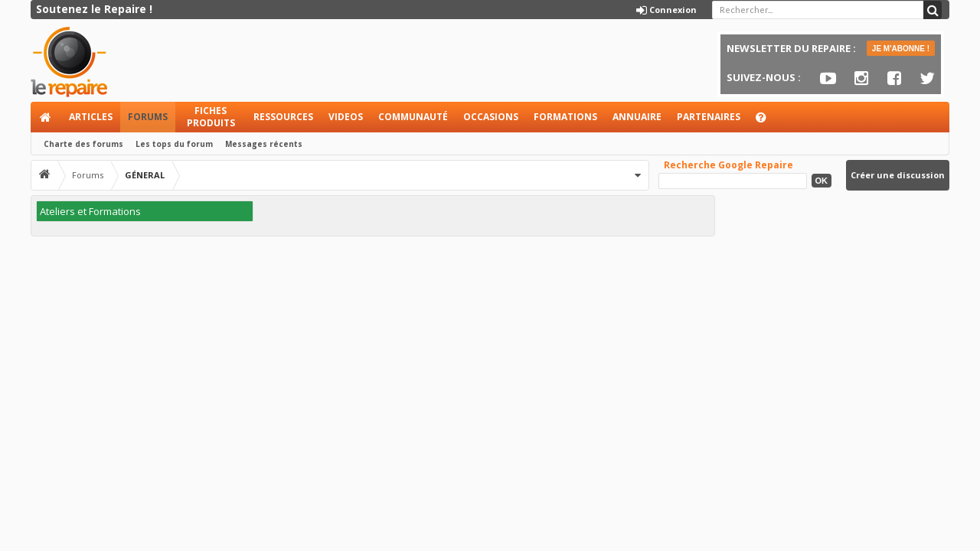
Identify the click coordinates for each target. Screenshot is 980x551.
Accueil (46, 117)
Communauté (413, 117)
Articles (91, 117)
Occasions (491, 117)
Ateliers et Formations (90, 211)
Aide (768, 121)
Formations (565, 117)
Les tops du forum (174, 144)
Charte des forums (83, 144)
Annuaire (637, 117)
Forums (148, 117)
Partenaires (709, 117)
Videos (346, 117)
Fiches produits (211, 117)
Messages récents (264, 144)
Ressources (283, 117)
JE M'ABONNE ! (901, 49)
